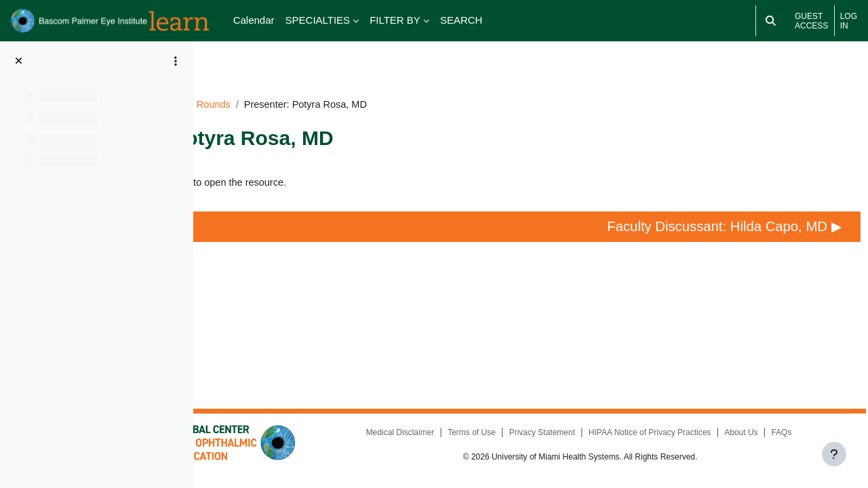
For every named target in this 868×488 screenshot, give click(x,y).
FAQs (646, 436)
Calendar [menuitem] (254, 20)
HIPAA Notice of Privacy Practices (729, 421)
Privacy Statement (622, 421)
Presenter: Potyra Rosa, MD (323, 164)
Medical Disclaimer (479, 421)
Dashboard (244, 86)
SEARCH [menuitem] (461, 20)
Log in (849, 21)
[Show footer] (834, 454)
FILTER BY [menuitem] (395, 20)
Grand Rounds (393, 86)
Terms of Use (551, 421)
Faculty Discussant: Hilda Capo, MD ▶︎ (729, 220)
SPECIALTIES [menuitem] (318, 20)
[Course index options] (176, 61)
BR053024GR (315, 86)
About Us (605, 436)
